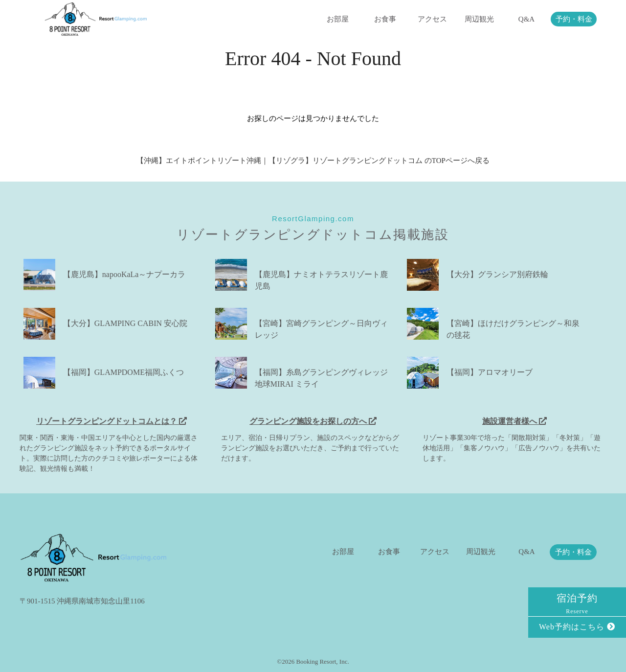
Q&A (526, 19)
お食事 (385, 19)
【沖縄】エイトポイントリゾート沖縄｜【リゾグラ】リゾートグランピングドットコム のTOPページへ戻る (313, 161)
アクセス (432, 19)
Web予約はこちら (577, 627)
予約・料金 (574, 19)
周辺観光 (479, 19)
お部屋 (338, 19)
